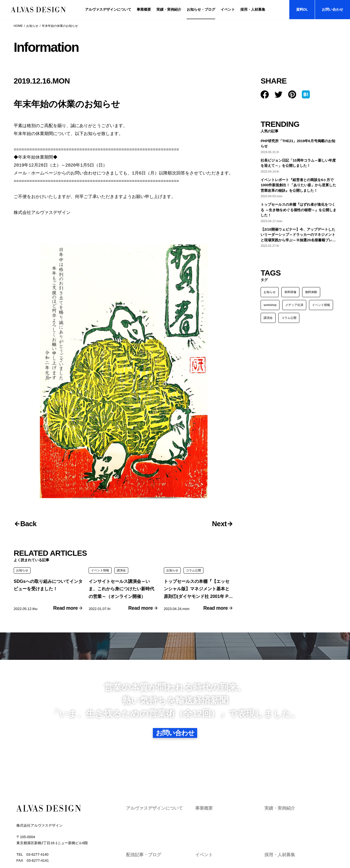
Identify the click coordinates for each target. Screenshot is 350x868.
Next (217, 425)
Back (31, 425)
